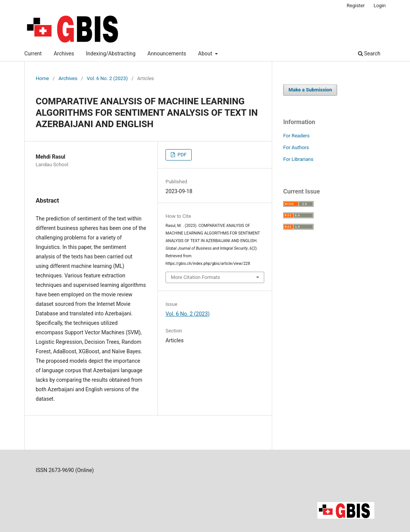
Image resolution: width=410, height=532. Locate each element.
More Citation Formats (196, 277)
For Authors (296, 147)
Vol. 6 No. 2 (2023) (107, 78)
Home (42, 78)
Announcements (167, 54)
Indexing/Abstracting (110, 54)
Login (380, 6)
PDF (181, 155)
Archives (64, 54)
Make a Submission (310, 90)
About (206, 54)
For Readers (296, 136)
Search (369, 54)
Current (33, 54)
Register (356, 6)
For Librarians (298, 159)
